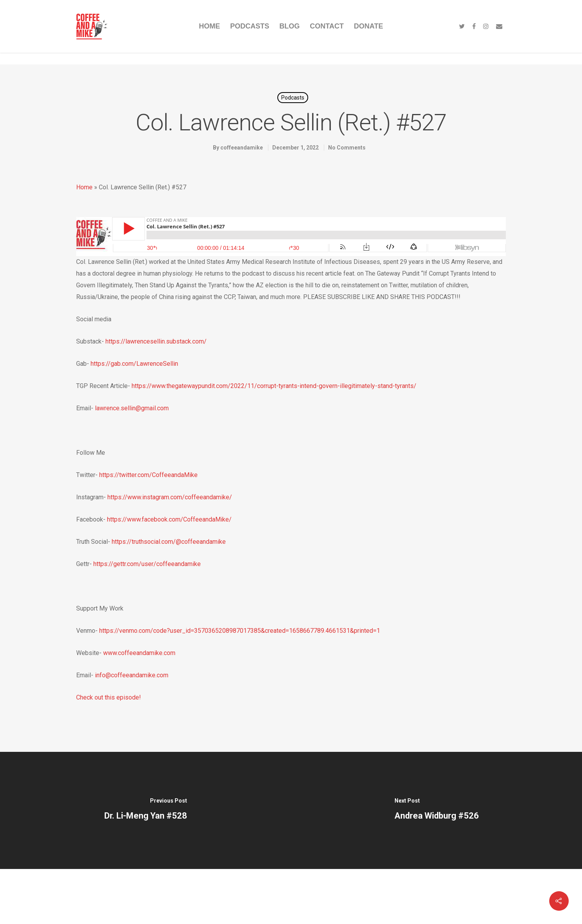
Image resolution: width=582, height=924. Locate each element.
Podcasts (293, 98)
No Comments (347, 148)
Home (84, 187)
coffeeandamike (242, 148)
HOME (209, 26)
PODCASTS (250, 26)
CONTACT (327, 26)
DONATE (369, 26)
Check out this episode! (109, 697)
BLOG (289, 26)
